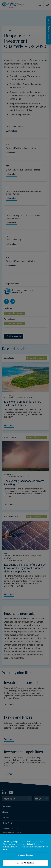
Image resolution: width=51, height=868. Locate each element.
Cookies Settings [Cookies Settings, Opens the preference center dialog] (25, 855)
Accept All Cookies (26, 863)
